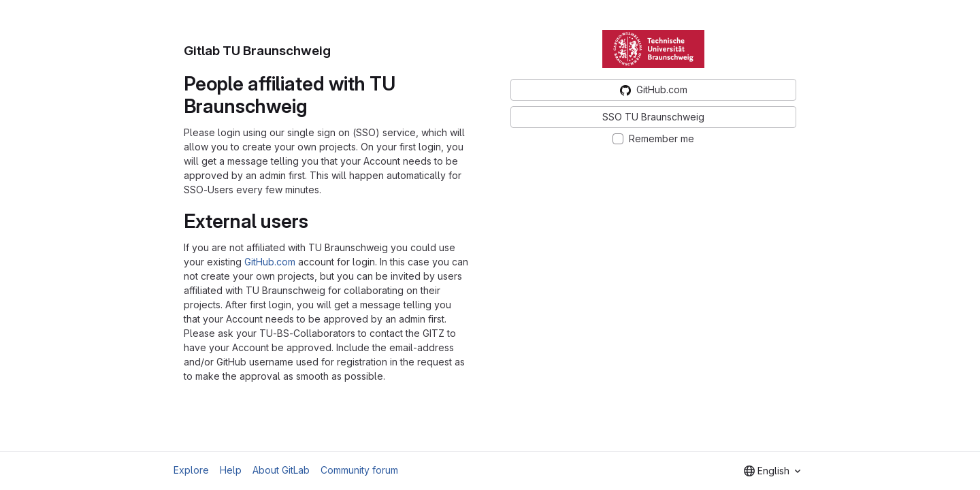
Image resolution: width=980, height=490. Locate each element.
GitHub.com (270, 262)
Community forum (359, 470)
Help (231, 470)
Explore (191, 470)
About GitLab (281, 470)
